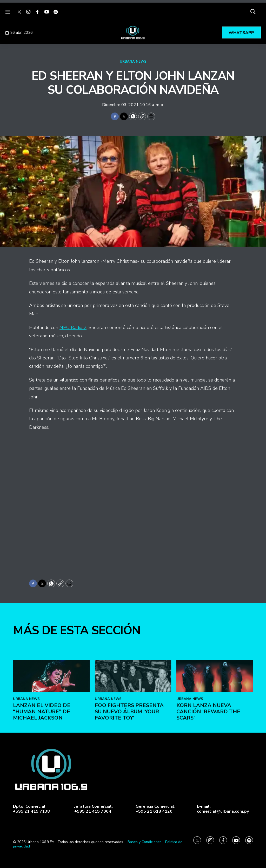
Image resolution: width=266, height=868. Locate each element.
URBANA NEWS (133, 62)
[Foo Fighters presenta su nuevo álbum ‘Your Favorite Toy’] (133, 742)
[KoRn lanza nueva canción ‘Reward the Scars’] (215, 742)
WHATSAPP (241, 33)
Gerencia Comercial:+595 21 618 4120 (155, 809)
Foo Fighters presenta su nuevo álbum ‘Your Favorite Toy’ (129, 778)
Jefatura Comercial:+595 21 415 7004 (94, 809)
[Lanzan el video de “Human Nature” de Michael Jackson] (51, 742)
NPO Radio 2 (73, 327)
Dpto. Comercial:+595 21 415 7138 (31, 809)
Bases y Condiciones (145, 842)
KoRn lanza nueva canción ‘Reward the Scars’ (208, 778)
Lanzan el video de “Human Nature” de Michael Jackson (42, 778)
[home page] (133, 32)
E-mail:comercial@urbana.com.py (223, 809)
